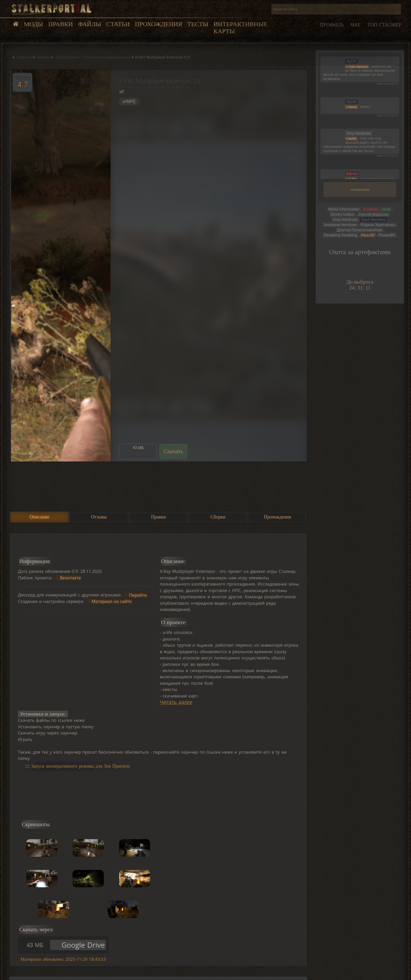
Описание (39, 517)
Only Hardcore (345, 220)
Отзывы (99, 517)
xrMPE (129, 102)
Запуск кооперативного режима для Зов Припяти (80, 766)
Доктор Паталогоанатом (359, 230)
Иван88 (368, 235)
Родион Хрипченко (378, 225)
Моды (34, 24)
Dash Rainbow (374, 220)
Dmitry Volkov (343, 214)
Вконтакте (70, 578)
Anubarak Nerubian (340, 225)
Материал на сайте (112, 601)
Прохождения (158, 24)
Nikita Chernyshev (344, 209)
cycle (386, 209)
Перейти (138, 595)
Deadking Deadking (341, 235)
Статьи (118, 24)
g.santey (371, 209)
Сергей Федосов (373, 214)
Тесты (198, 24)
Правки (61, 24)
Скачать (173, 451)
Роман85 (387, 235)
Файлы (89, 24)
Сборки (218, 517)
